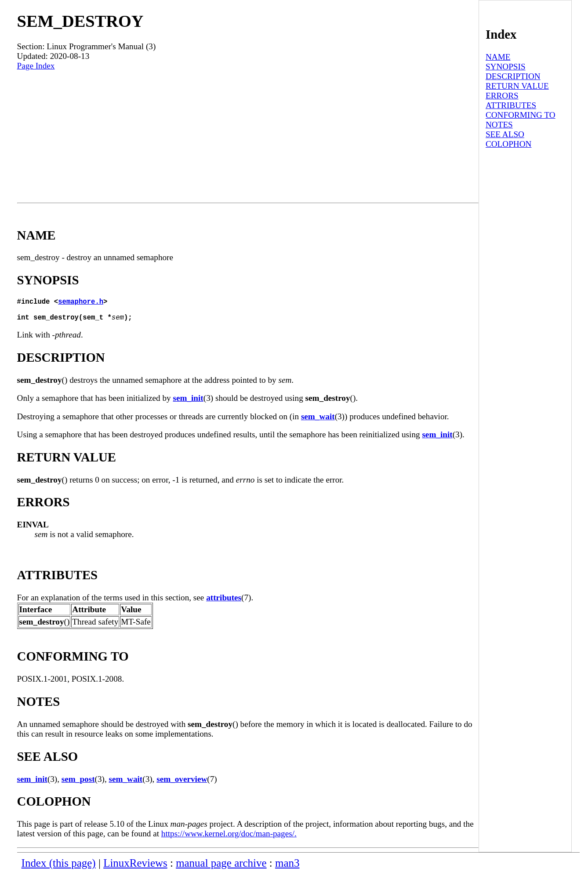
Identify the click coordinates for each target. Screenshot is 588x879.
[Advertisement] (248, 137)
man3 (287, 868)
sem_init (188, 403)
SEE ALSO (505, 134)
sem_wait (318, 422)
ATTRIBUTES (511, 105)
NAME (498, 57)
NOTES (499, 125)
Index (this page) (59, 868)
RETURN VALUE (517, 86)
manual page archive (221, 868)
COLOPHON (508, 144)
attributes (224, 603)
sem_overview (182, 784)
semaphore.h (81, 303)
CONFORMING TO (521, 115)
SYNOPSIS (506, 67)
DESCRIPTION (513, 76)
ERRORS (502, 96)
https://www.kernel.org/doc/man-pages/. (229, 839)
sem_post (78, 784)
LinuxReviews (135, 868)
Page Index (36, 66)
